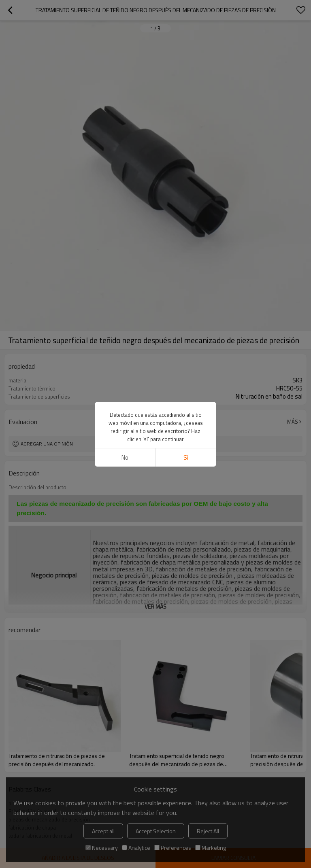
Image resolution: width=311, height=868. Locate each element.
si (186, 457)
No (125, 457)
